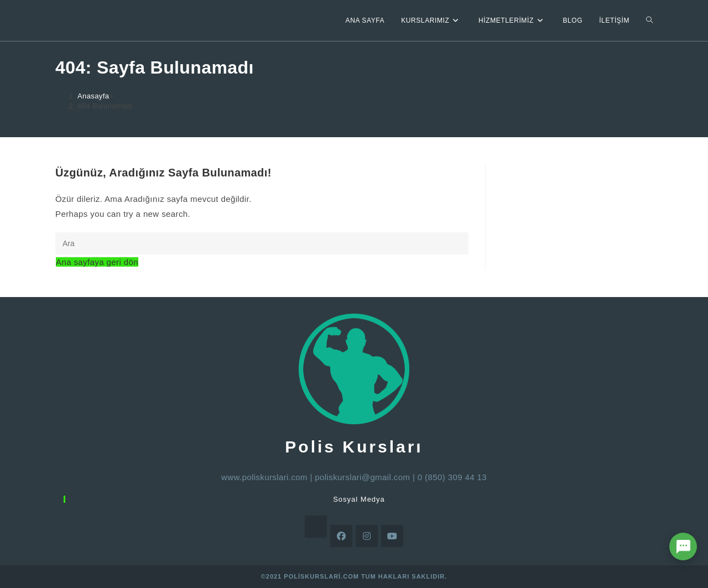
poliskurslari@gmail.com (362, 477)
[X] (316, 527)
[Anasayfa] (93, 96)
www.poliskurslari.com (264, 477)
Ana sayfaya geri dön (97, 262)
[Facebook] (341, 536)
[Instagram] (367, 536)
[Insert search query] (262, 243)
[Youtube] (392, 536)
